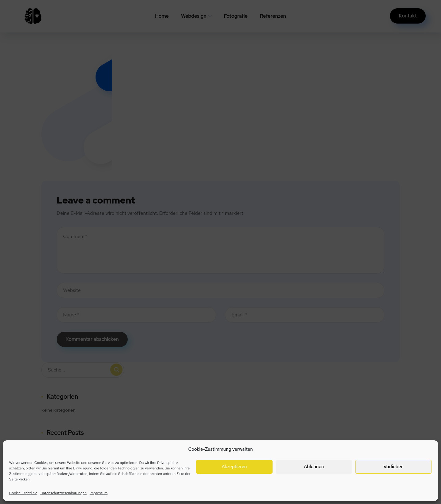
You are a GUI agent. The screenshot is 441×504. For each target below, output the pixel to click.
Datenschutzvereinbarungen (64, 493)
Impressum (99, 493)
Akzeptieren (234, 467)
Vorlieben (393, 467)
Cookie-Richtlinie (23, 493)
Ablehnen (314, 467)
